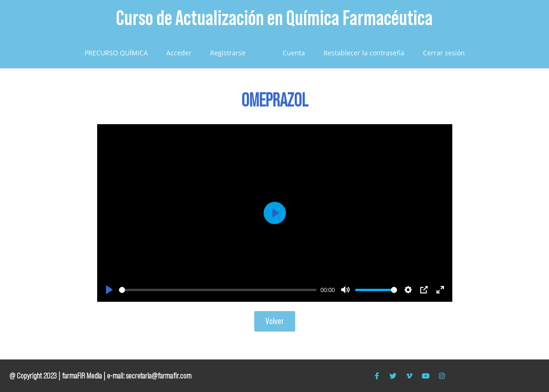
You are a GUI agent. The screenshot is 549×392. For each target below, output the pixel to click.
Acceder (179, 53)
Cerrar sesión (444, 53)
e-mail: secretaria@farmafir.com (149, 376)
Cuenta (294, 53)
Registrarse (228, 53)
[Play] (109, 290)
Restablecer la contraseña (364, 53)
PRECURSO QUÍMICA (116, 53)
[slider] (218, 290)
